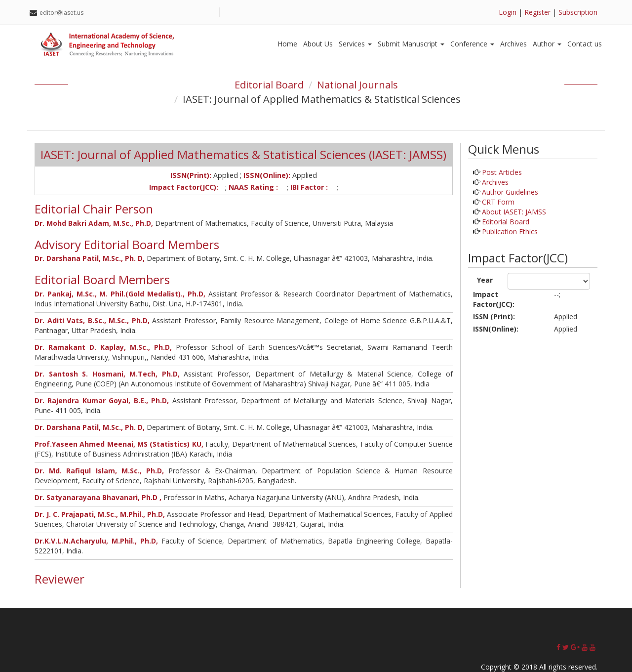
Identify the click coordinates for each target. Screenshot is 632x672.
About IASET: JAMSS (514, 212)
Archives (513, 44)
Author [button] (547, 44)
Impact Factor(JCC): (494, 299)
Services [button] (355, 44)
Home (287, 44)
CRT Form (498, 202)
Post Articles (502, 172)
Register (537, 12)
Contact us (585, 44)
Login (508, 12)
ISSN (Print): (494, 316)
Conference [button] (472, 44)
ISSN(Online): (496, 329)
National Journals (357, 85)
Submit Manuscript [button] (411, 44)
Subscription (578, 12)
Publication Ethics (510, 231)
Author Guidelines (510, 192)
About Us (318, 44)
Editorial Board (269, 85)
